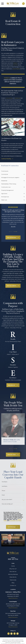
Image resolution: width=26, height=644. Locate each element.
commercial (9, 98)
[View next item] (15, 232)
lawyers (15, 63)
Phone (3, 491)
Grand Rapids (16, 69)
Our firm (15, 65)
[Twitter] (9, 634)
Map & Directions (13, 598)
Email (3, 495)
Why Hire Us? (13, 569)
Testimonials (13, 580)
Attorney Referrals (13, 574)
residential (17, 98)
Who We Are (13, 572)
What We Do (13, 577)
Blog (13, 583)
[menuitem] (13, 171)
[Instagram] (17, 634)
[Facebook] (14, 634)
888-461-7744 (13, 559)
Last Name (5, 486)
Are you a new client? (7, 500)
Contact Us (13, 585)
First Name (5, 482)
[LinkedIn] (12, 634)
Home (13, 566)
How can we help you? (7, 504)
